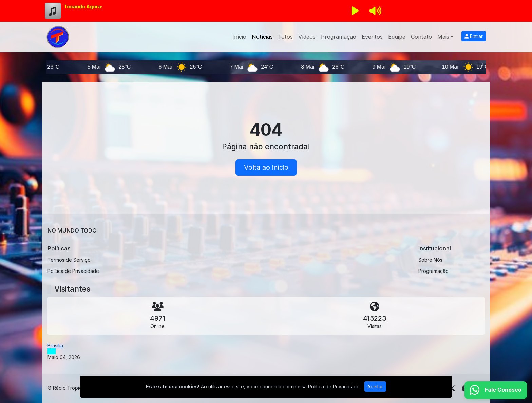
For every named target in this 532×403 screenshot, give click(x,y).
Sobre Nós (430, 260)
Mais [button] (443, 37)
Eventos (372, 37)
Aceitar (375, 387)
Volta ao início (266, 167)
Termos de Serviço (69, 260)
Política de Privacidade (73, 271)
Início (239, 37)
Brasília (55, 346)
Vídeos (307, 37)
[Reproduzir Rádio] (355, 11)
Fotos (286, 37)
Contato (421, 37)
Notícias (262, 37)
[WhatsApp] (496, 390)
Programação (339, 37)
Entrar (474, 36)
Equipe (397, 37)
